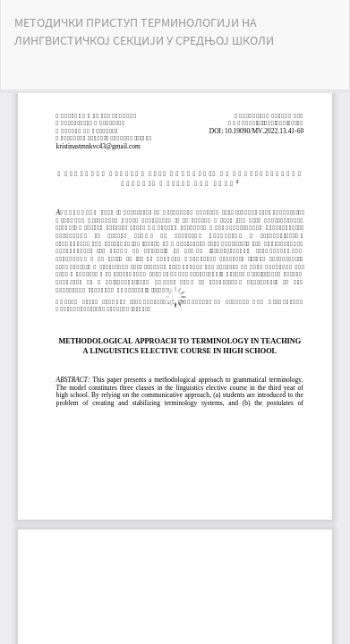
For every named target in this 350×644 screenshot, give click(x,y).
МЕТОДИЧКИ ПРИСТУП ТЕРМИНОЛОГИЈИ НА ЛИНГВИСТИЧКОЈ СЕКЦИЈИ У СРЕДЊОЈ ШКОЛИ (144, 31)
